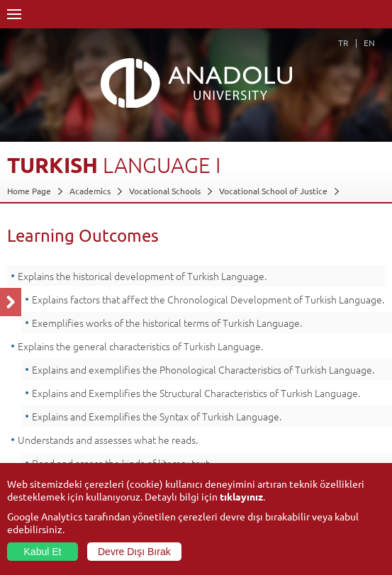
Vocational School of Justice (273, 191)
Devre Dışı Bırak (134, 552)
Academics (90, 191)
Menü (14, 14)
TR (343, 43)
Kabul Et (43, 552)
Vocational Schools (165, 191)
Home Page (29, 191)
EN (369, 43)
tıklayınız (241, 496)
